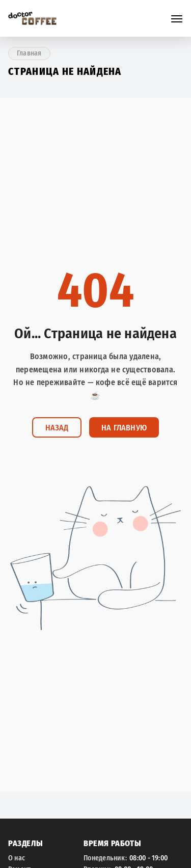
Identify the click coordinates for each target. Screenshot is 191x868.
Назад (57, 428)
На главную (124, 428)
